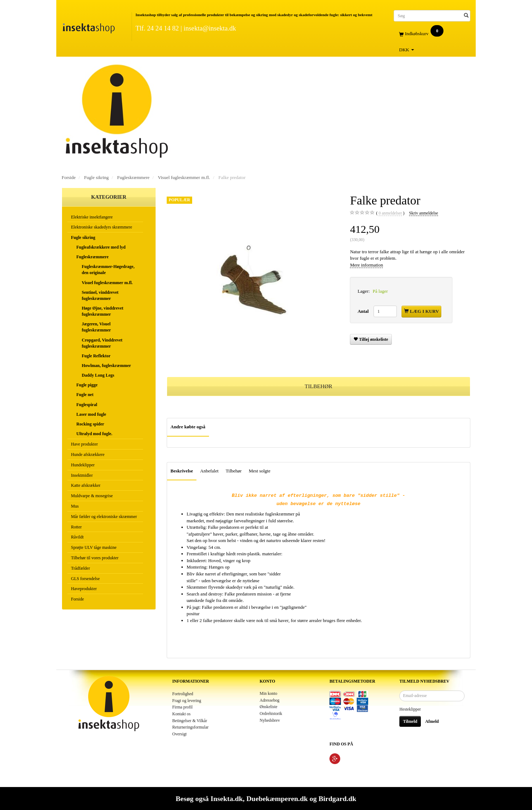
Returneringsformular (191, 727)
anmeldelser (390, 213)
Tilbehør (234, 471)
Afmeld (432, 721)
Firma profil (183, 707)
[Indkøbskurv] (432, 34)
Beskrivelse (182, 471)
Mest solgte (260, 471)
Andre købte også (188, 427)
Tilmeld (410, 721)
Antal (364, 311)
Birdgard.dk (337, 799)
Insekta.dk (227, 799)
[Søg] (466, 16)
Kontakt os (182, 714)
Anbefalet (209, 471)
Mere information (366, 265)
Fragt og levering (187, 701)
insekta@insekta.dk (210, 28)
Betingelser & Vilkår (190, 721)
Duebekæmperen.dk (277, 799)
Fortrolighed (183, 694)
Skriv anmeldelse (424, 213)
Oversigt (180, 734)
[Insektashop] (89, 27)
